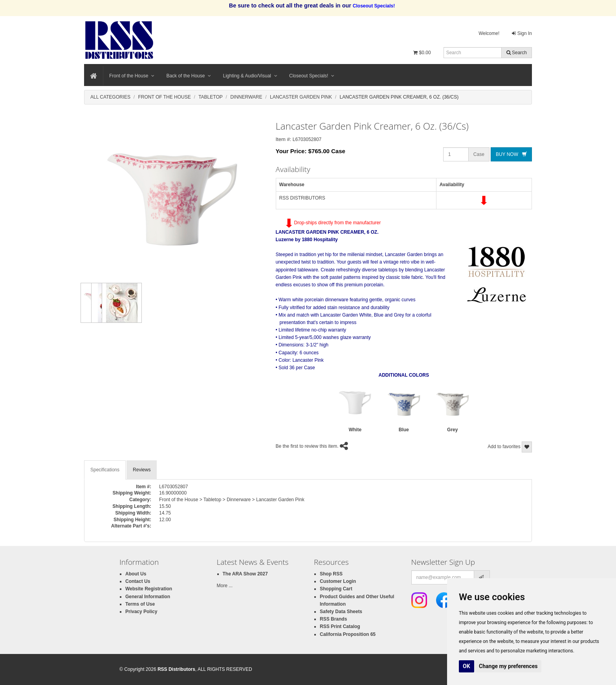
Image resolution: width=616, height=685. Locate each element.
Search (517, 53)
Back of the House (189, 76)
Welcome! (489, 33)
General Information (148, 597)
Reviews (142, 470)
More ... (225, 586)
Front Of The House (164, 97)
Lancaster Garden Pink (301, 97)
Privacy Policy (141, 612)
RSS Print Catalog (340, 626)
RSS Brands (333, 619)
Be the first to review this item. (307, 446)
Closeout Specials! (312, 76)
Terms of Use (140, 604)
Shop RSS (331, 574)
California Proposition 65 (348, 634)
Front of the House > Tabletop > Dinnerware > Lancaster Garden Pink (232, 500)
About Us (136, 574)
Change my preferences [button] (508, 666)
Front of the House (132, 76)
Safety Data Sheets (341, 612)
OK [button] (467, 666)
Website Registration (149, 589)
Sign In (522, 33)
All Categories (110, 97)
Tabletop (211, 97)
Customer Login (338, 581)
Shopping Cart (336, 589)
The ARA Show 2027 (245, 574)
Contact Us (138, 581)
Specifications (105, 470)
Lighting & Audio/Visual (250, 76)
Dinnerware (246, 97)
